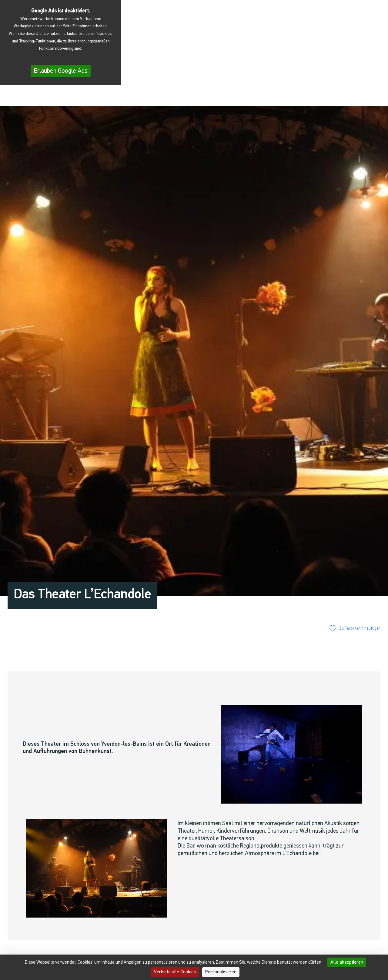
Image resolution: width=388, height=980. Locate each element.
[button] (312, 96)
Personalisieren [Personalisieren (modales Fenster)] (221, 972)
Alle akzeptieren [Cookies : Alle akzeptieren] (347, 962)
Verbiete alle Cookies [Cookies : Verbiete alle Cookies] (175, 972)
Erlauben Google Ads (61, 71)
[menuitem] (368, 97)
